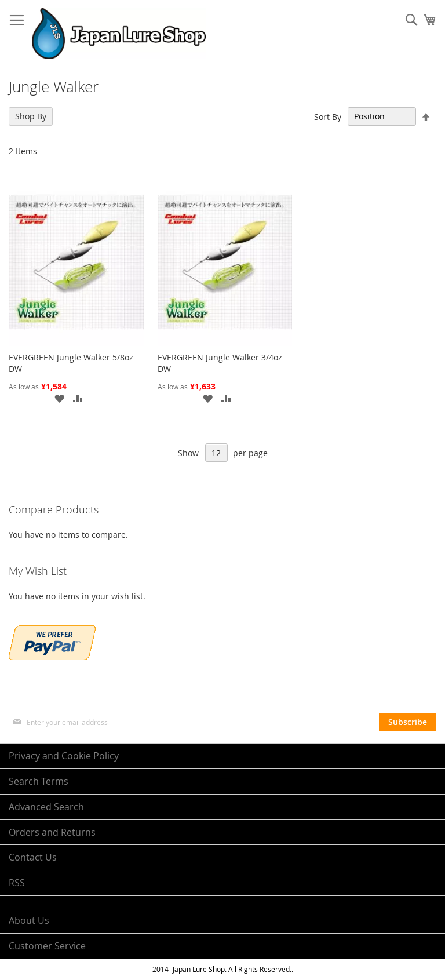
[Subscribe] (408, 722)
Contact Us (33, 857)
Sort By (328, 116)
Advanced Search (46, 807)
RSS (17, 883)
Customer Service (47, 946)
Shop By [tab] (31, 116)
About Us (29, 920)
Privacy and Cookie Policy (64, 756)
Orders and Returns (52, 832)
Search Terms (39, 781)
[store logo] (119, 34)
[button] (59, 398)
